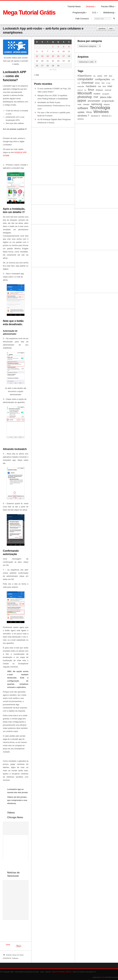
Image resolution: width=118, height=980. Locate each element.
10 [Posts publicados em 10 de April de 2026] (63, 51)
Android (9, 955)
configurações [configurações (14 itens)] (103, 79)
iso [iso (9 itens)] (85, 90)
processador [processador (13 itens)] (94, 101)
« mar (37, 75)
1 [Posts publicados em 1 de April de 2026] (53, 47)
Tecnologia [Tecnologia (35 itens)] (100, 108)
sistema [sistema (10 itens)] (107, 104)
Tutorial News (74, 6)
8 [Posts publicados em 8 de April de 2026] (53, 51)
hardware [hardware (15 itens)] (91, 86)
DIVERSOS (7, 958)
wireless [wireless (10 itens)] (81, 119)
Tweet (8, 945)
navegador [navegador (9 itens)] (106, 94)
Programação (79, 12)
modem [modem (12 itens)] (97, 94)
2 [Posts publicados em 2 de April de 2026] (58, 47)
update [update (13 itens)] (81, 112)
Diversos (90, 6)
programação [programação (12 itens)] (108, 101)
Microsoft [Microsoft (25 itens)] (85, 93)
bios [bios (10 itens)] (111, 76)
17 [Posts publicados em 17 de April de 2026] (63, 56)
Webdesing (109, 12)
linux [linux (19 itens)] (91, 90)
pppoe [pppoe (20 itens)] (82, 101)
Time (103, 977)
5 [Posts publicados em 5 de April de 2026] (37, 51)
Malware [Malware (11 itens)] (99, 90)
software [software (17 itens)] (83, 108)
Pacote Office (108, 6)
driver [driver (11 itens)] (97, 83)
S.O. (94, 12)
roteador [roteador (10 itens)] (86, 104)
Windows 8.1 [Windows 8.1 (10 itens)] (107, 116)
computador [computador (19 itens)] (85, 79)
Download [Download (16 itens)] (87, 83)
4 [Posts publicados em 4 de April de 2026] (69, 47)
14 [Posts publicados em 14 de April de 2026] (48, 56)
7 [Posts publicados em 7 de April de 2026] (48, 51)
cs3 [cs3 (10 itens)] (113, 80)
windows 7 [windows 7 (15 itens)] (83, 116)
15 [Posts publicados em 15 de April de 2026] (53, 56)
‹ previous (102, 29)
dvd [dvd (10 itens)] (103, 83)
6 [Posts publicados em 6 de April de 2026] (42, 51)
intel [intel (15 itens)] (110, 86)
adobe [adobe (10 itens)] (100, 76)
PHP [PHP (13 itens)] (96, 97)
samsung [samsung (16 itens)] (97, 104)
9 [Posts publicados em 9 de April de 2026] (58, 51)
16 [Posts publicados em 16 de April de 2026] (58, 56)
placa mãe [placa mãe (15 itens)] (106, 97)
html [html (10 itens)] (104, 86)
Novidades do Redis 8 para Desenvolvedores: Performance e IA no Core (54, 106)
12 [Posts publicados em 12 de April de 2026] (37, 56)
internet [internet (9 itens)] (80, 90)
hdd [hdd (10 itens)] (99, 86)
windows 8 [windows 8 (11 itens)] (95, 116)
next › (111, 29)
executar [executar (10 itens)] (81, 86)
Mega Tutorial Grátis (29, 12)
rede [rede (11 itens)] (79, 104)
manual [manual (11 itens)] (108, 90)
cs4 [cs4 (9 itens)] (79, 83)
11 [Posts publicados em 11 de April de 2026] (69, 51)
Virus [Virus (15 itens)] (89, 112)
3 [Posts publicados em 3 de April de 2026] (64, 47)
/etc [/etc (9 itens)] (94, 76)
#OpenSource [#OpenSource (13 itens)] (85, 76)
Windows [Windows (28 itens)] (101, 112)
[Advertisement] (96, 144)
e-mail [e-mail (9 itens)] (108, 83)
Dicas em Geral (18, 955)
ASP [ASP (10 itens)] (106, 76)
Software (15, 958)
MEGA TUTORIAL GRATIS (62, 972)
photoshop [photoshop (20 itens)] (85, 97)
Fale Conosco (82, 19)
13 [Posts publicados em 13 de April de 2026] (42, 56)
